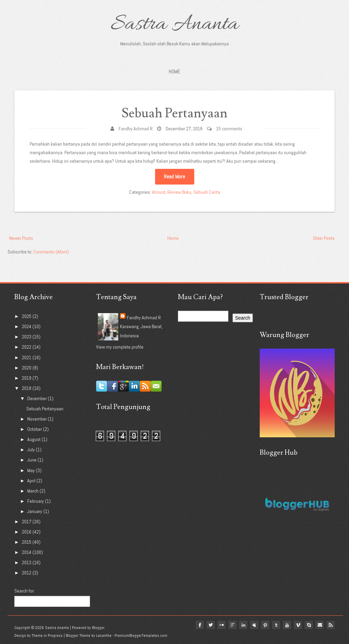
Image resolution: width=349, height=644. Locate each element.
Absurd (159, 192)
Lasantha (104, 635)
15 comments (229, 129)
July (32, 450)
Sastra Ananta (175, 25)
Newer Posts (21, 238)
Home (174, 71)
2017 (27, 522)
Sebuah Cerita (207, 192)
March (33, 491)
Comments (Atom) (51, 252)
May (32, 470)
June (32, 460)
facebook (200, 625)
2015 (27, 542)
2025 (27, 316)
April (32, 481)
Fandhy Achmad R (136, 129)
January (35, 511)
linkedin (243, 625)
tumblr (276, 625)
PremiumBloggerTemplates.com (141, 635)
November (37, 419)
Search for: (25, 591)
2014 (27, 552)
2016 (27, 532)
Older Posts (324, 238)
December (37, 398)
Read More (174, 177)
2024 (27, 326)
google (232, 625)
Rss (331, 625)
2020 (27, 368)
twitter (211, 625)
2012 (27, 573)
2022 (27, 347)
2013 (27, 562)
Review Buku (179, 192)
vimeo (298, 625)
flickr (222, 625)
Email (320, 625)
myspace (254, 625)
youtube (287, 625)
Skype (309, 625)
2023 (27, 337)
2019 (27, 378)
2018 (27, 388)
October (35, 429)
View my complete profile (120, 347)
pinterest (265, 625)
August (34, 439)
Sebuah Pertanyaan (174, 113)
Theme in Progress (47, 635)
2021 (27, 357)
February (36, 501)
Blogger (98, 628)
